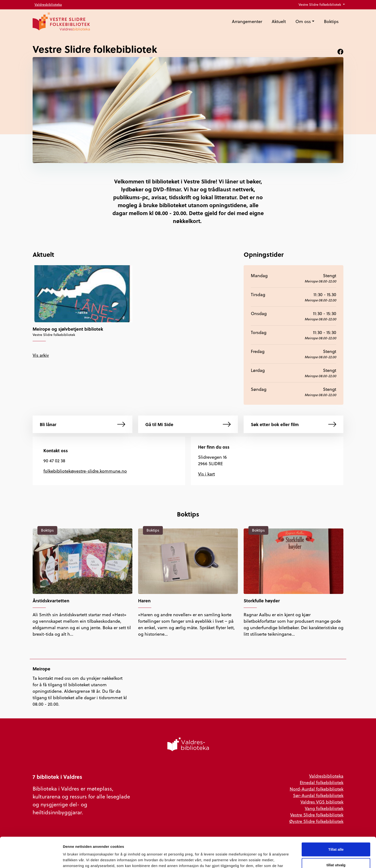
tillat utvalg (336, 837)
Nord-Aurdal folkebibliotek (317, 789)
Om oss (303, 21)
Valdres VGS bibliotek (322, 802)
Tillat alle (336, 821)
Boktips (331, 21)
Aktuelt (279, 21)
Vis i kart (206, 474)
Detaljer (255, 859)
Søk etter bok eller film (294, 424)
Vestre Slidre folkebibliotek (320, 5)
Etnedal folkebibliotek (322, 783)
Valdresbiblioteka (48, 5)
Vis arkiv (41, 355)
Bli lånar (82, 424)
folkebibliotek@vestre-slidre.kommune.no (85, 471)
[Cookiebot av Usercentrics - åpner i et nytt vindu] (31, 859)
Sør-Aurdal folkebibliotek (318, 795)
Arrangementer (247, 21)
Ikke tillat (336, 852)
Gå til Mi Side (188, 424)
